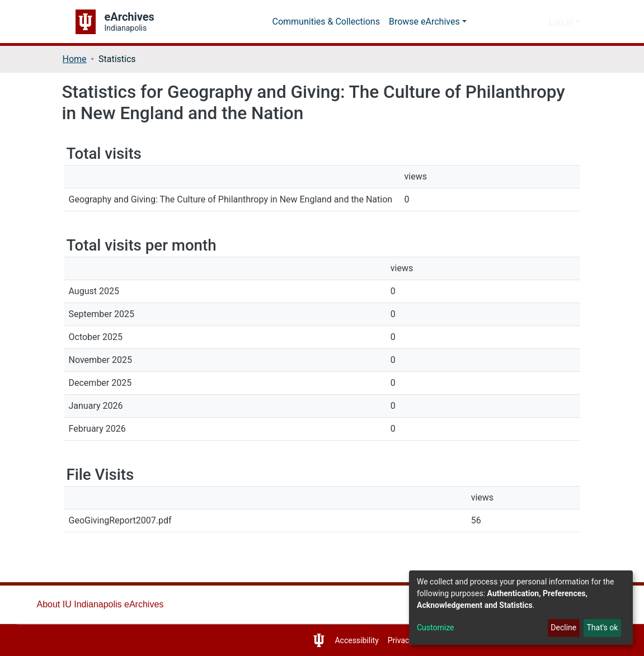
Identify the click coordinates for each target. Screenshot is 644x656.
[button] (537, 22)
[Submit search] (520, 22)
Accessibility (344, 641)
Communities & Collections (329, 22)
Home (75, 59)
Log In (561, 22)
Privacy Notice (403, 641)
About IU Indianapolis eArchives (103, 604)
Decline (561, 628)
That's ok (601, 628)
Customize (436, 628)
